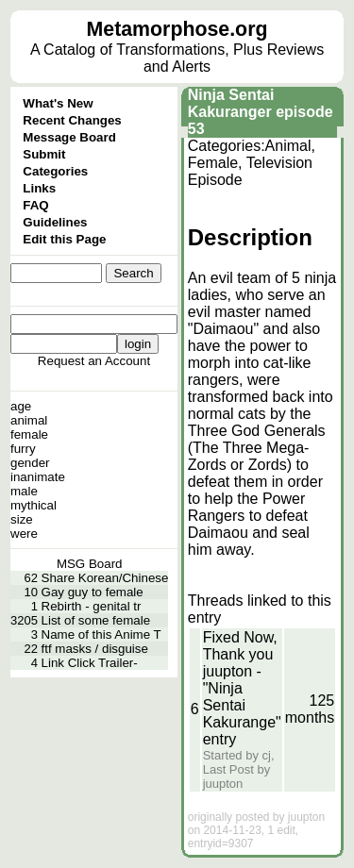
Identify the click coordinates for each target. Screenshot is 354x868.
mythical (34, 505)
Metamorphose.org (177, 29)
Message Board (69, 137)
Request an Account (94, 361)
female (29, 434)
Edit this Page (64, 239)
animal (29, 420)
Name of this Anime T (101, 634)
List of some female (96, 620)
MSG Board (90, 564)
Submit (44, 154)
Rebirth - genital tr (92, 606)
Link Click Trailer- (90, 663)
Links (39, 188)
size (22, 519)
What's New (58, 103)
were (24, 534)
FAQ (35, 205)
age (21, 406)
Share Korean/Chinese (105, 578)
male (24, 491)
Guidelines (55, 222)
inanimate (38, 477)
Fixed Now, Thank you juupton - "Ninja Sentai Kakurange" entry (242, 688)
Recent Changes (72, 120)
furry (23, 449)
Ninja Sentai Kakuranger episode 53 (261, 112)
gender (30, 463)
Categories (55, 171)
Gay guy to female (93, 592)
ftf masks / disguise (95, 649)
